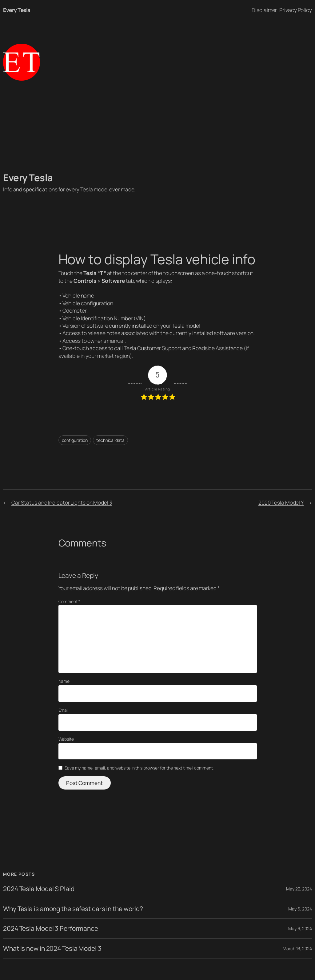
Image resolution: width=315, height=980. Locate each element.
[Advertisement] (157, 126)
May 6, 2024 (300, 909)
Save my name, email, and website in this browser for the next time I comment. (139, 768)
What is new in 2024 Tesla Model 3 (52, 948)
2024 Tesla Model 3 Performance (51, 928)
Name (64, 681)
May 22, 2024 (299, 889)
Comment (69, 601)
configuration (75, 440)
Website (66, 739)
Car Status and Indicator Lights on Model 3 (62, 502)
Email (64, 710)
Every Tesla (17, 10)
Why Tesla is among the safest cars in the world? (73, 909)
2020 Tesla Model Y (281, 502)
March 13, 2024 (297, 948)
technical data (110, 440)
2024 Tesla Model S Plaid (39, 889)
